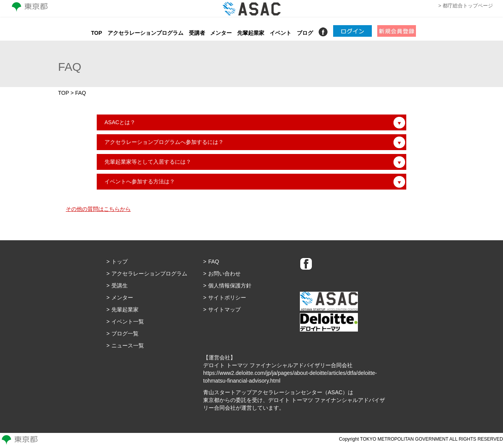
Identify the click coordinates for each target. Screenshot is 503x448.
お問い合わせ (224, 274)
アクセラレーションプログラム (145, 33)
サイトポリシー (227, 298)
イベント (281, 33)
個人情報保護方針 (230, 286)
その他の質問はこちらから (98, 209)
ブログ (305, 33)
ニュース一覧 (128, 345)
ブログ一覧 (125, 333)
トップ (120, 262)
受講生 (120, 286)
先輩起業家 (251, 33)
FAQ (214, 262)
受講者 (197, 33)
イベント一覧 (128, 321)
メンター (221, 33)
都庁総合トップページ (468, 6)
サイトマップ (224, 309)
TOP (97, 33)
